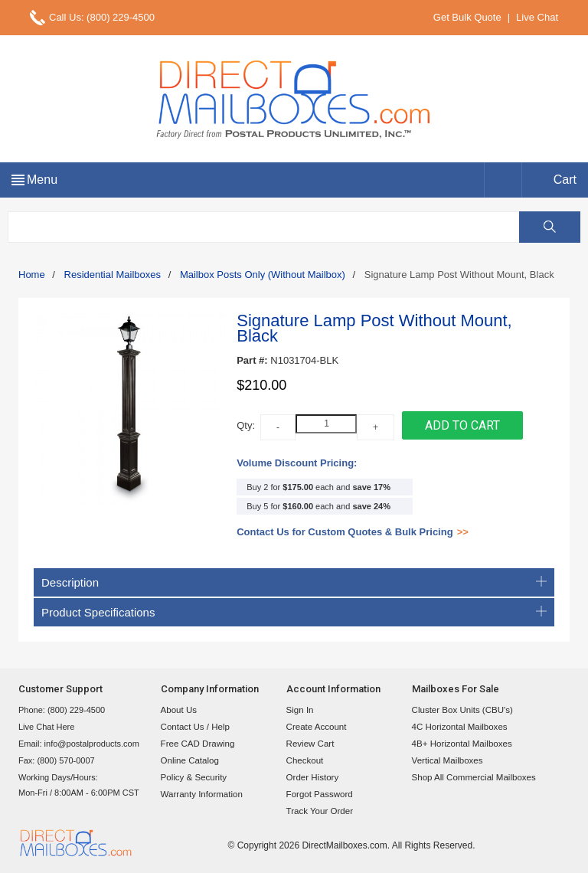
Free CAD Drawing (196, 744)
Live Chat (537, 17)
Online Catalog (189, 760)
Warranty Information (200, 794)
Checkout (304, 760)
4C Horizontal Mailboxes (457, 727)
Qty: (246, 425)
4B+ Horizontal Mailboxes (460, 744)
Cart (565, 180)
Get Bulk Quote (467, 17)
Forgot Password (318, 794)
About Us (178, 710)
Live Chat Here (46, 727)
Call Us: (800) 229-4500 (102, 17)
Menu (42, 180)
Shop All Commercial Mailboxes (471, 777)
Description (294, 582)
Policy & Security (193, 777)
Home (32, 275)
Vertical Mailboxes (446, 760)
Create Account (315, 727)
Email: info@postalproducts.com (79, 744)
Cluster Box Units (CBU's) (460, 710)
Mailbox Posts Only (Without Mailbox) (263, 275)
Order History (311, 777)
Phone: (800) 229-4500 (62, 710)
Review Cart (309, 744)
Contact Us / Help (194, 727)
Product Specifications (294, 612)
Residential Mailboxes (113, 275)
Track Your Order (318, 811)
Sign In (299, 710)
